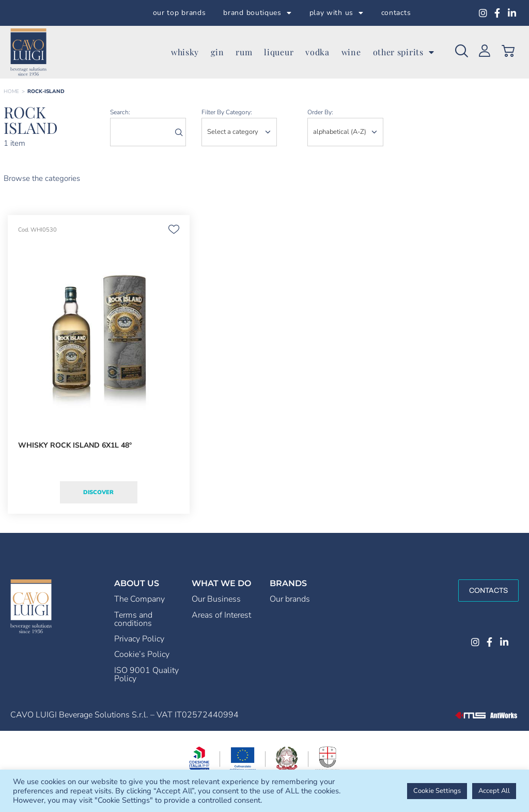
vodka (317, 52)
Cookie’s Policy (142, 654)
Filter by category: (227, 112)
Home (11, 91)
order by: (320, 112)
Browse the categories (42, 178)
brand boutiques (257, 13)
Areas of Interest (221, 615)
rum (244, 52)
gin (217, 52)
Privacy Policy (139, 639)
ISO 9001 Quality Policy (146, 675)
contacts (396, 13)
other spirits (404, 52)
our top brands (180, 13)
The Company (139, 599)
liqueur (279, 52)
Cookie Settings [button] (437, 791)
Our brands (290, 599)
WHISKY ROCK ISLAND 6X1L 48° (75, 445)
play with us (337, 13)
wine (351, 52)
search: (120, 112)
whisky (185, 52)
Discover (98, 492)
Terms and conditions (133, 619)
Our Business (216, 599)
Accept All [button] (494, 791)
